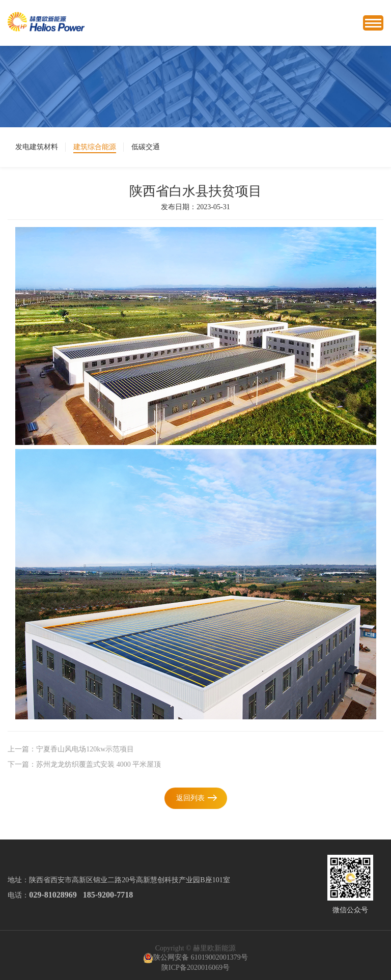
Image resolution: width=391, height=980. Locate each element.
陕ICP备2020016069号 (195, 968)
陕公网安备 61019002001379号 (195, 958)
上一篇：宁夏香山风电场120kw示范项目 (71, 749)
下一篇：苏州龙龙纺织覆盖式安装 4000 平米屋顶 (84, 764)
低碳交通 (146, 147)
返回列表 (190, 798)
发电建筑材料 (37, 147)
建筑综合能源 (95, 147)
